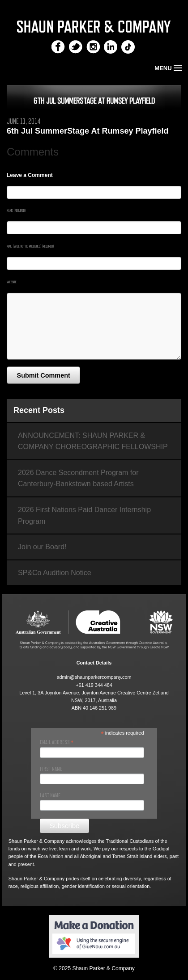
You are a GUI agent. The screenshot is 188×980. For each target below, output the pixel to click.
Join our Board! (42, 547)
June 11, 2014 (24, 122)
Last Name (50, 795)
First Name (51, 769)
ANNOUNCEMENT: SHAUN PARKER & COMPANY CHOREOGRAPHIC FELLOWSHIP (93, 441)
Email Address (57, 742)
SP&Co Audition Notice (55, 573)
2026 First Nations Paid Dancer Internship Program (84, 515)
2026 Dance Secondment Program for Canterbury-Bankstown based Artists (78, 478)
